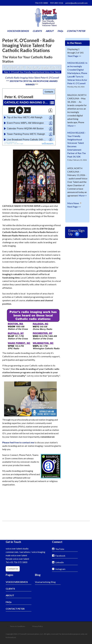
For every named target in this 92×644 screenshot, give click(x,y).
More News (73, 203)
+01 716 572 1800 (18, 562)
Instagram (60, 569)
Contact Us (13, 569)
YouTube (60, 549)
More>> (72, 126)
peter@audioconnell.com (77, 3)
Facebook (60, 556)
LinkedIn (60, 562)
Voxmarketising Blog (45, 582)
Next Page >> (74, 56)
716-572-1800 (41, 3)
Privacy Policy (38, 626)
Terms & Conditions (18, 626)
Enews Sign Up (76, 232)
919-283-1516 (57, 3)
